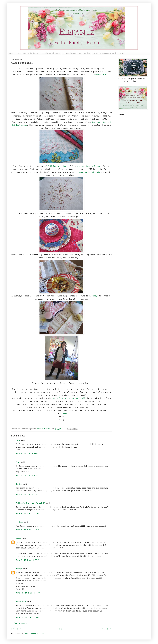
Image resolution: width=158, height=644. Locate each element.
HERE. (66, 413)
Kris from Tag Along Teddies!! (70, 398)
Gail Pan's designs (58, 166)
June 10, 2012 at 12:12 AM (28, 593)
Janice (19, 484)
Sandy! (95, 296)
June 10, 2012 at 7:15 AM (28, 617)
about (122, 53)
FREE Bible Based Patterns (50, 53)
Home (11, 53)
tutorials (87, 53)
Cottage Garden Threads (89, 166)
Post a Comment (21, 623)
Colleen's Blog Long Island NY (30, 503)
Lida (18, 440)
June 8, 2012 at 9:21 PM (27, 494)
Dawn (18, 462)
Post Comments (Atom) (35, 634)
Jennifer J (21, 602)
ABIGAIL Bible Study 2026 (72, 53)
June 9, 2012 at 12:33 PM (28, 560)
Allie (18, 539)
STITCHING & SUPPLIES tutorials (105, 53)
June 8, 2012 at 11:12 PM (28, 513)
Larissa (19, 522)
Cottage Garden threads (88, 172)
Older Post (106, 629)
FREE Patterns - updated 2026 (27, 53)
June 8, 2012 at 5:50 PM (27, 453)
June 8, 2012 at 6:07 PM (27, 475)
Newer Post (16, 629)
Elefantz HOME (100, 75)
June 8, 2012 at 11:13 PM (28, 530)
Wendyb (19, 569)
